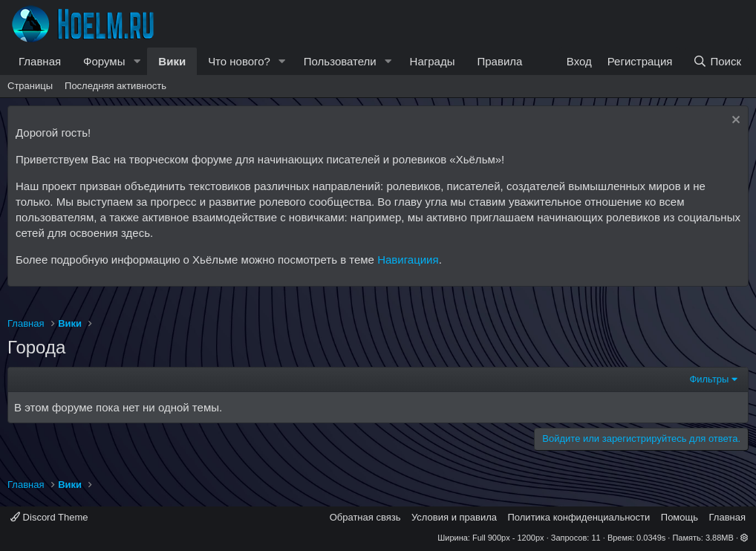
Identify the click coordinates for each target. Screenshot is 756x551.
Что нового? (239, 61)
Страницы (30, 86)
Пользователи (340, 61)
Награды (433, 61)
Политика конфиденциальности (579, 517)
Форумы (104, 61)
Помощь (680, 517)
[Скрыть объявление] (734, 121)
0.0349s (651, 538)
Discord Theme (49, 517)
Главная (40, 61)
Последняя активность (115, 86)
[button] (137, 61)
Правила (499, 61)
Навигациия (408, 260)
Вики (172, 61)
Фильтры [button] (709, 379)
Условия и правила (454, 517)
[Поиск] (717, 61)
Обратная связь (365, 517)
